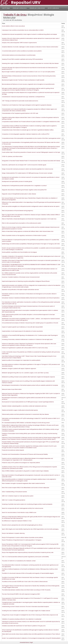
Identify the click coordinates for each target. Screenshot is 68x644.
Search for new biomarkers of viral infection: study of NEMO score (19, 512)
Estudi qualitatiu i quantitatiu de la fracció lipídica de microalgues (19, 252)
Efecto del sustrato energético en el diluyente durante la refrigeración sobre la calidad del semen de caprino (31, 206)
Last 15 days (6, 8)
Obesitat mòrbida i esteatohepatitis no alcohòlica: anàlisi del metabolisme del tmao (24, 406)
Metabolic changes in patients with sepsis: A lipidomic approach (19, 369)
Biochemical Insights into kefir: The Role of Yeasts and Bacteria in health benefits (23, 80)
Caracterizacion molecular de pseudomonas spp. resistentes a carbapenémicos (23, 97)
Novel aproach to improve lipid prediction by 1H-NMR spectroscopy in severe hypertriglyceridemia (28, 402)
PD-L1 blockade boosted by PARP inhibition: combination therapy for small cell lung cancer (26, 423)
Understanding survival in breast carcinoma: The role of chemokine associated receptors (25, 607)
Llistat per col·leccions (20, 8)
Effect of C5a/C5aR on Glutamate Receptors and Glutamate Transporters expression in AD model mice (29, 219)
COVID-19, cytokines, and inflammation (12, 156)
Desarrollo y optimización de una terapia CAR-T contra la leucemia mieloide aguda (24, 165)
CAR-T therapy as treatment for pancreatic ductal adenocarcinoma (20, 101)
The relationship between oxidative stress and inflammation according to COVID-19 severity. (26, 590)
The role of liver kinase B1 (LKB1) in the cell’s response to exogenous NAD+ (21, 594)
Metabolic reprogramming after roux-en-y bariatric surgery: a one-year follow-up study (25, 373)
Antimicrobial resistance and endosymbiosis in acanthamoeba (19, 55)
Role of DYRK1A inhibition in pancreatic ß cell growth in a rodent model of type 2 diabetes (25, 471)
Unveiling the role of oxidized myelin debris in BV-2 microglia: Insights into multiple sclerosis (26, 611)
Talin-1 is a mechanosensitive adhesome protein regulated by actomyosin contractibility (25, 557)
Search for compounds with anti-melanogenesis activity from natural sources (23, 508)
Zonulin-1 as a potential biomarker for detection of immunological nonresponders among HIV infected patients (31, 638)
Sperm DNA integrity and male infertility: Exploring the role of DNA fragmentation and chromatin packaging (30, 529)
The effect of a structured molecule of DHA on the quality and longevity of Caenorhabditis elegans (28, 573)
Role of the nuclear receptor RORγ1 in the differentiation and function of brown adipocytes (26, 488)
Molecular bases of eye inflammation (12, 389)
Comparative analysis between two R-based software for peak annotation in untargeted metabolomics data (31, 122)
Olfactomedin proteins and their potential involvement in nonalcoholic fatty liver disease (25, 414)
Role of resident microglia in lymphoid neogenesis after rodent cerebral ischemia (23, 483)
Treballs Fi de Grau (15, 15)
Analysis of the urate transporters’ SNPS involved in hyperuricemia (19, 43)
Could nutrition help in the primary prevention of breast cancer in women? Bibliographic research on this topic (31, 152)
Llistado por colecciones (37, 8)
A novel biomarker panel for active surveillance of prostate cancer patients (22, 51)
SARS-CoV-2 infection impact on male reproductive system (18, 496)
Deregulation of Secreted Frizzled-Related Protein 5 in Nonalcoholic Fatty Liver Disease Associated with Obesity (31, 161)
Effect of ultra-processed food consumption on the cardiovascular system (22, 223)
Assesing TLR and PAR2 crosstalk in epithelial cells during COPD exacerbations (22, 59)
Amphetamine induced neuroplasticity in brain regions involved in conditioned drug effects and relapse (29, 34)
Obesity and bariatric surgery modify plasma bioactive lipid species (20, 410)
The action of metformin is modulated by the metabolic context (19, 561)
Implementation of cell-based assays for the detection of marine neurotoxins (22, 331)
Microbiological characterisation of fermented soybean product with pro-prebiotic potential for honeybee (30, 385)
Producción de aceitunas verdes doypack (13, 450)
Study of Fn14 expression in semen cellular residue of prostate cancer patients (22, 537)
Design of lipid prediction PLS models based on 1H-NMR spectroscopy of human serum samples (27, 173)
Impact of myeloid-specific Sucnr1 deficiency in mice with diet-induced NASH (22, 327)
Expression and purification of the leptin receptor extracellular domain (20, 290)
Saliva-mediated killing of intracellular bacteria (14, 492)
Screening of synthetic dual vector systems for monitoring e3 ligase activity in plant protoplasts (27, 504)
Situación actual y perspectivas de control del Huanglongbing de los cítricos (22, 525)
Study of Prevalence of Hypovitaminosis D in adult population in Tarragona (22, 540)
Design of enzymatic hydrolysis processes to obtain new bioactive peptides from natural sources (28, 169)
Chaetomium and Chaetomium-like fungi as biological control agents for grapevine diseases (27, 105)
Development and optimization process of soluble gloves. (17, 181)
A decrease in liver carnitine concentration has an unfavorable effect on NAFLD (23, 30)
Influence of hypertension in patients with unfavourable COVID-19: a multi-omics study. (25, 348)
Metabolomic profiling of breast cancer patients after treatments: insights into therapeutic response (28, 377)
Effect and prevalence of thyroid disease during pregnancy (18, 211)
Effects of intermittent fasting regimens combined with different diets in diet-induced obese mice (28, 231)
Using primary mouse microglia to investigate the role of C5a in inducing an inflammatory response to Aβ (30, 615)
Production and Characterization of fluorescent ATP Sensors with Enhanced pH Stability (25, 454)
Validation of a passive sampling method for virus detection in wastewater (22, 619)
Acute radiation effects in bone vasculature (13, 26)
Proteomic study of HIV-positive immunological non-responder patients (21, 463)
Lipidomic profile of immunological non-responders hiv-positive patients (21, 360)
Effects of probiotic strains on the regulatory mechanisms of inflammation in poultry (24, 235)
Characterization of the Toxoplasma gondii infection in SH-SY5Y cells (20, 113)
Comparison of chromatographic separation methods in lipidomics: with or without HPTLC (26, 134)
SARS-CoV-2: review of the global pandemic (14, 500)
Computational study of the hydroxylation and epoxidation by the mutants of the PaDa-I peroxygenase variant (31, 138)
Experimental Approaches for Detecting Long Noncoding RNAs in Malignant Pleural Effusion (26, 281)
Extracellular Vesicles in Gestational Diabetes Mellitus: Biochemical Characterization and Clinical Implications (31, 298)
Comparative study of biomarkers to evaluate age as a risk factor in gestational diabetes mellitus (28, 130)
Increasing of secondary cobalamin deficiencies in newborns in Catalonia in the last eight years (27, 339)
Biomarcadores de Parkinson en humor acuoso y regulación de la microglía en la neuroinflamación (28, 84)
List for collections (53, 8)
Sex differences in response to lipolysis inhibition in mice (17, 521)
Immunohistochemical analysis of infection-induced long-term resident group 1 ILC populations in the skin (30, 323)
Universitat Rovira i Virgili (26, 642)
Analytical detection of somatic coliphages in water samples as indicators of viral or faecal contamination (30, 47)
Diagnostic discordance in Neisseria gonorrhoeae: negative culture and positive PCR (24, 190)
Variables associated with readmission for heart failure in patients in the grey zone (24, 626)
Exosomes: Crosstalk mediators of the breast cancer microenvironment (21, 277)
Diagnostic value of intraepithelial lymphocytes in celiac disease (19, 194)
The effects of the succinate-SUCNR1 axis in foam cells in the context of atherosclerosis (25, 582)
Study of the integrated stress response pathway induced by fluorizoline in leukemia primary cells (28, 552)
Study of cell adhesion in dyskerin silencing (13, 533)
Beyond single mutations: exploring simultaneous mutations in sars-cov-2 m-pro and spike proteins (28, 72)
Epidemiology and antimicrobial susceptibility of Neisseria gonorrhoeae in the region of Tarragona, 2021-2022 (31, 244)
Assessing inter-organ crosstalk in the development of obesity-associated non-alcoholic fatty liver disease (30, 63)
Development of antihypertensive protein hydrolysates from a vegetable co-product (24, 186)
